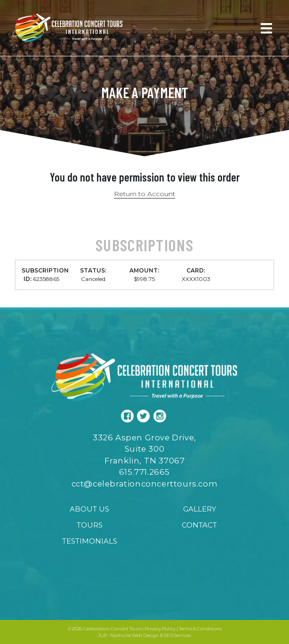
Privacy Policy (160, 629)
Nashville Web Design (135, 635)
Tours (90, 525)
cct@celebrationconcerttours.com (145, 484)
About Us (89, 509)
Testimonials (90, 541)
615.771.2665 (144, 472)
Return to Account (144, 194)
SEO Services (177, 635)
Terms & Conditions (200, 629)
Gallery (200, 509)
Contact (199, 525)
